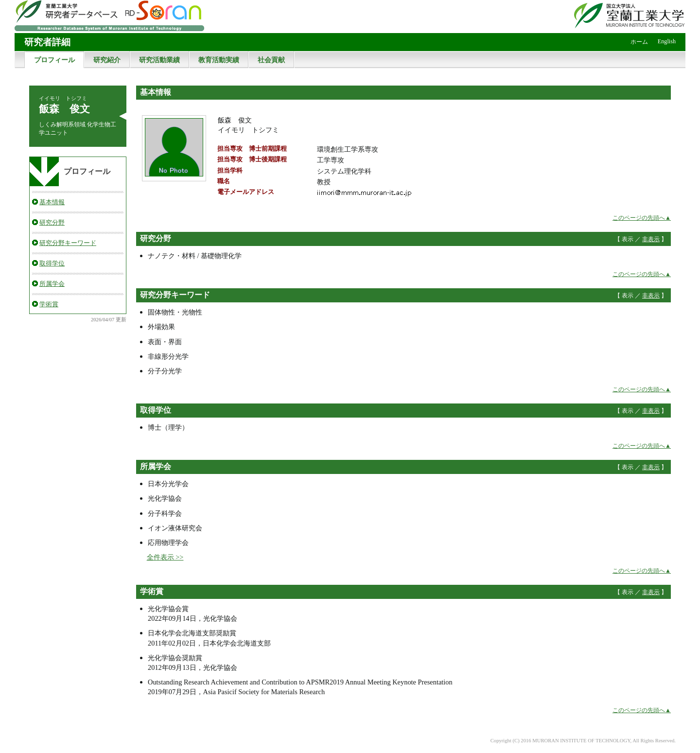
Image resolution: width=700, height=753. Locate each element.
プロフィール (54, 60)
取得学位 (52, 263)
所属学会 (52, 284)
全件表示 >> (165, 557)
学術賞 (49, 304)
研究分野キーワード (68, 243)
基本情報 (52, 202)
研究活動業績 (159, 60)
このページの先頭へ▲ (642, 218)
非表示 (651, 239)
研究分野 (52, 222)
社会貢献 (271, 60)
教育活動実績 (219, 60)
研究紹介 (107, 60)
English (667, 41)
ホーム (639, 42)
